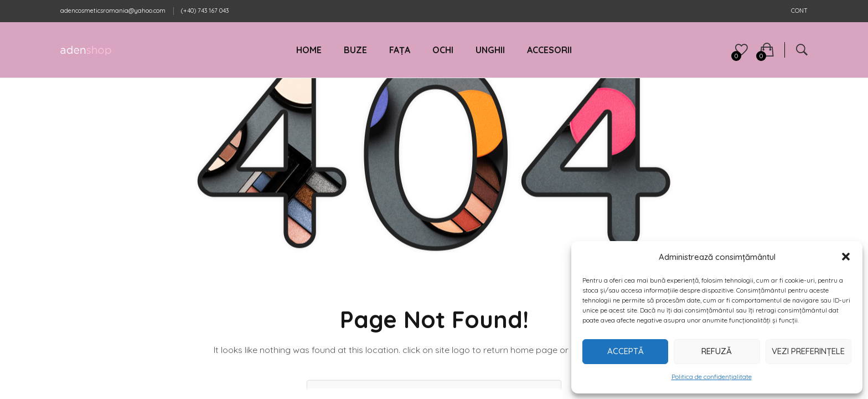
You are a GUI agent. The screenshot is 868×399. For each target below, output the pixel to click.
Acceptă (626, 351)
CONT (799, 11)
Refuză (717, 351)
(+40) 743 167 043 (205, 11)
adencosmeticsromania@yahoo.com (113, 11)
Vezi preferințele (808, 351)
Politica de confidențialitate (712, 377)
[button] (846, 257)
